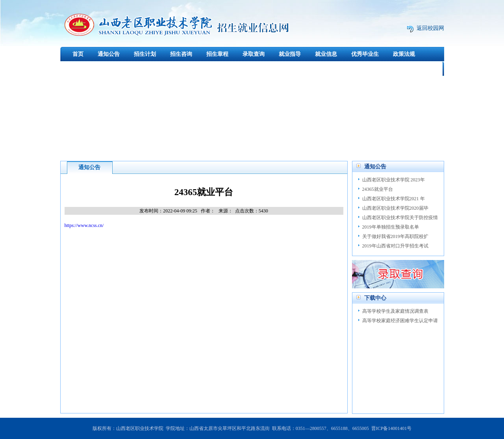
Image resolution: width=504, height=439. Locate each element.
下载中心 (78, 69)
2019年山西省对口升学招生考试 (395, 246)
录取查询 (254, 54)
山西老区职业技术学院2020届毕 (395, 208)
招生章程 (217, 54)
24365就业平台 (378, 189)
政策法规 (404, 54)
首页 (78, 54)
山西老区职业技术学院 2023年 (394, 180)
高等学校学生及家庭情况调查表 (395, 311)
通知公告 (109, 54)
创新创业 (115, 69)
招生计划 (145, 54)
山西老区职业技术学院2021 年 (394, 199)
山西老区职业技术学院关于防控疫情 (400, 218)
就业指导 (290, 54)
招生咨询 (181, 54)
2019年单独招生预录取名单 (391, 227)
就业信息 (326, 54)
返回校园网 (430, 28)
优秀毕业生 (365, 54)
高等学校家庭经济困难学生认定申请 (400, 321)
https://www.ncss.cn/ (84, 225)
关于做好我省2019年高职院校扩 (395, 236)
